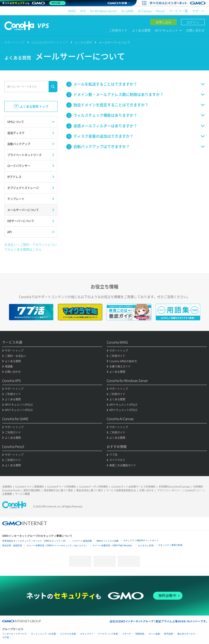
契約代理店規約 (32, 490)
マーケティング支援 (108, 634)
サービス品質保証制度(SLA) (121, 490)
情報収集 (140, 634)
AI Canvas (145, 11)
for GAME (127, 11)
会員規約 (7, 487)
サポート (198, 11)
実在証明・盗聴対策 (12, 545)
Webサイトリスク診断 (108, 541)
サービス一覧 (179, 11)
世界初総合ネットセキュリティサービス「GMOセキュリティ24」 (35, 541)
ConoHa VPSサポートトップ (50, 42)
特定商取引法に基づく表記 (58, 490)
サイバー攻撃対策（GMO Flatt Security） (113, 545)
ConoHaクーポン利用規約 (94, 487)
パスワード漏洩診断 (82, 541)
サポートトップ (14, 42)
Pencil (160, 11)
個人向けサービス (186, 634)
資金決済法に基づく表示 (90, 490)
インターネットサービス (14, 634)
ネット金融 (154, 634)
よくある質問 (141, 30)
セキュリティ (87, 634)
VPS (83, 11)
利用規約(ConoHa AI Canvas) (174, 487)
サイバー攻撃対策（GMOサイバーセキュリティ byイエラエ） (57, 545)
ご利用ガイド (118, 30)
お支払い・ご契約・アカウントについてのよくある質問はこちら (31, 247)
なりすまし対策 (146, 545)
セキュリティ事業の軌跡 (170, 545)
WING (72, 11)
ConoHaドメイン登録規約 (30, 487)
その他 (6, 637)
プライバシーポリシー (169, 490)
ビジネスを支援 (68, 634)
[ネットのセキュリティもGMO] (34, 3)
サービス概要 (23, 494)
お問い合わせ (195, 30)
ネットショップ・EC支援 (43, 634)
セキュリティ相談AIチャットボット (141, 540)
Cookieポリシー (194, 490)
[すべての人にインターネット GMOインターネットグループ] (178, 3)
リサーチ (127, 634)
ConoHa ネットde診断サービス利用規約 (133, 487)
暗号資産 (169, 634)
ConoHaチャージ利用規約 (62, 487)
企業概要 (7, 494)
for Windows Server (104, 11)
